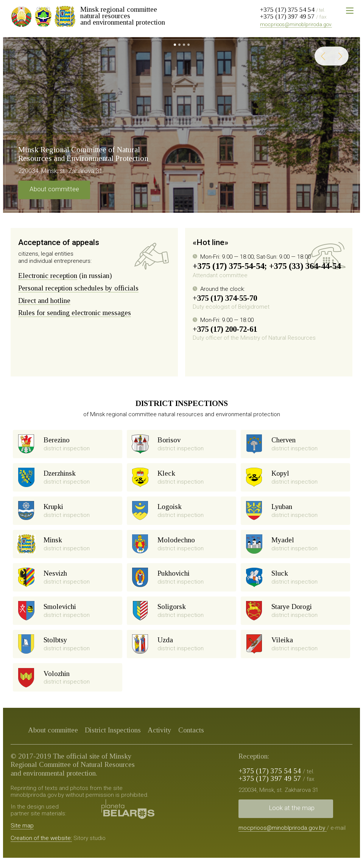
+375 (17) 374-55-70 (225, 298)
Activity (160, 737)
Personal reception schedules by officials (78, 288)
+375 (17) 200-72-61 (225, 329)
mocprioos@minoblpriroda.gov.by (299, 24)
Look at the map (292, 815)
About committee (54, 189)
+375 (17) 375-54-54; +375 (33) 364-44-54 (267, 266)
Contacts (191, 737)
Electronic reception (48, 276)
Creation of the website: (41, 846)
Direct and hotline (44, 301)
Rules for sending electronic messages (75, 313)
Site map (22, 833)
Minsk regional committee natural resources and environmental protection (123, 16)
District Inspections (113, 737)
